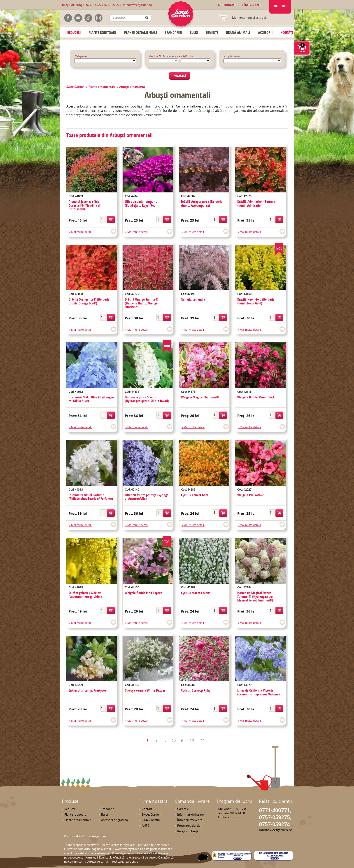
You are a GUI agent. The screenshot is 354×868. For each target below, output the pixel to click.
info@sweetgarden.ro (137, 5)
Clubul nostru (151, 820)
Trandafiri (174, 33)
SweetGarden (75, 87)
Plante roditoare (102, 33)
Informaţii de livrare (190, 814)
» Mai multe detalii (81, 232)
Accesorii (265, 33)
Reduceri (74, 33)
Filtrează (180, 76)
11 (203, 740)
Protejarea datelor (189, 826)
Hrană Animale (238, 33)
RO (284, 6)
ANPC (146, 826)
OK (147, 18)
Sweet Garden (151, 814)
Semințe (212, 33)
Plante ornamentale (141, 33)
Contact (147, 809)
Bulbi (194, 33)
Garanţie (183, 809)
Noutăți (287, 33)
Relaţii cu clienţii (188, 831)
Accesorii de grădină (114, 820)
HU (276, 6)
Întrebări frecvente (190, 820)
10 (192, 740)
